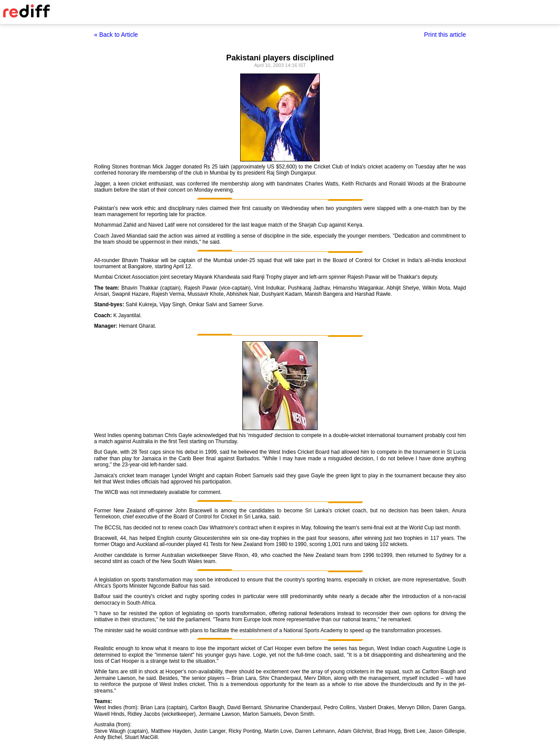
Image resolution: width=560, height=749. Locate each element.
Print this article (445, 35)
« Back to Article (116, 35)
